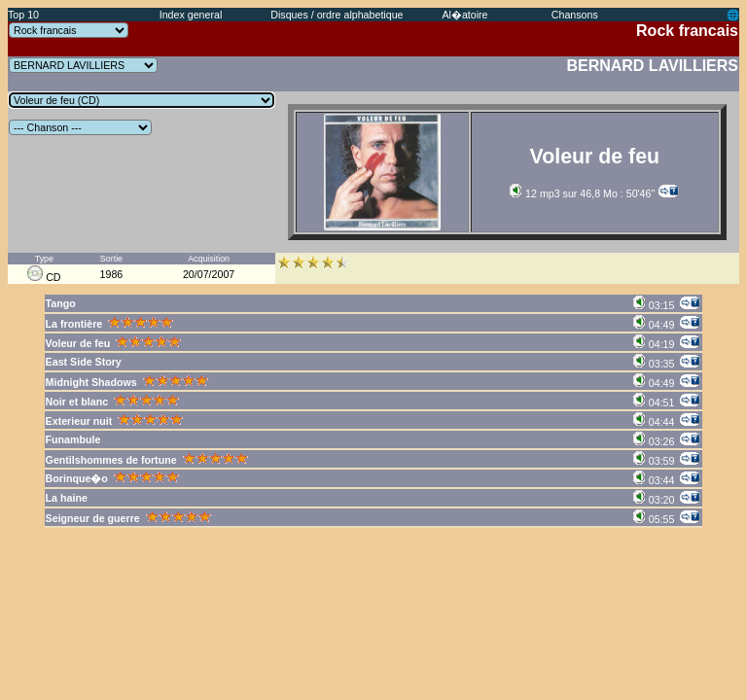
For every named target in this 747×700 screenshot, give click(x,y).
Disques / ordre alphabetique (337, 15)
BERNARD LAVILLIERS (652, 66)
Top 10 (23, 15)
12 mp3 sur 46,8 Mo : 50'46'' (582, 193)
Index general (191, 15)
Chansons (575, 15)
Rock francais (687, 31)
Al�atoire (464, 15)
